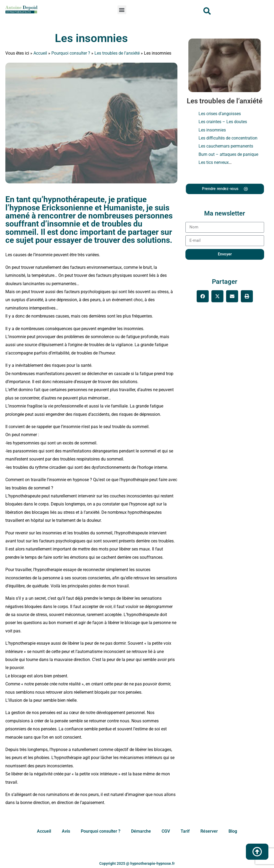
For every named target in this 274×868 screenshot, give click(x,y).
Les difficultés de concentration (228, 138)
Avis (66, 831)
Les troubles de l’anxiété (117, 53)
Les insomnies (91, 38)
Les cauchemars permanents (226, 146)
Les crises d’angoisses (220, 114)
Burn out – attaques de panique (228, 154)
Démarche (141, 831)
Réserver (209, 831)
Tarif (185, 831)
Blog (233, 831)
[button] (122, 10)
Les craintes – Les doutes (223, 122)
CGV (166, 831)
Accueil (40, 53)
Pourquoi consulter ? (71, 53)
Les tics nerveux (214, 162)
